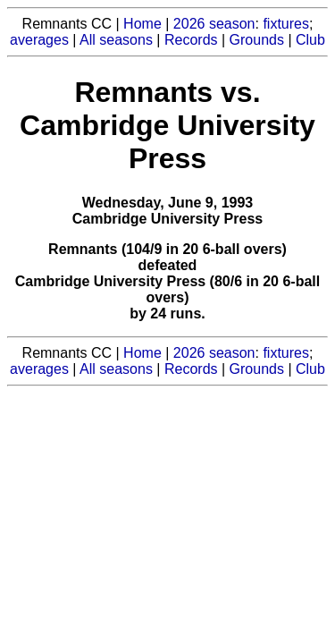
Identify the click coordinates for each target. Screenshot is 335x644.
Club (310, 40)
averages (39, 40)
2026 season (214, 24)
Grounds (257, 40)
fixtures (286, 24)
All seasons (116, 40)
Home (142, 24)
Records (191, 40)
